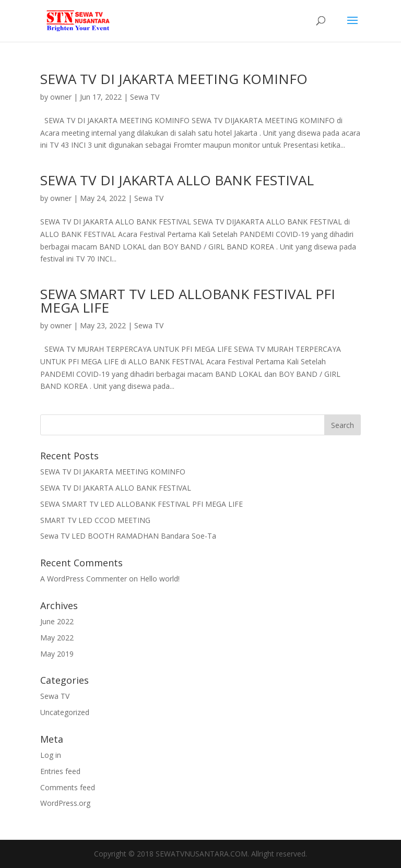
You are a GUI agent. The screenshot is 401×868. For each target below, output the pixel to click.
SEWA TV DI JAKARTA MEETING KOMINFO (174, 79)
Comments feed (68, 787)
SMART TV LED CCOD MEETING (95, 520)
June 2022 (57, 621)
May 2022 (57, 638)
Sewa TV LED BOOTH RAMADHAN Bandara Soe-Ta (128, 536)
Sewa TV (145, 97)
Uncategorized (65, 712)
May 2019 (57, 654)
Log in (51, 755)
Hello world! (160, 579)
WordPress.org (65, 803)
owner (61, 97)
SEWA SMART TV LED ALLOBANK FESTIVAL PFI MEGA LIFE (188, 301)
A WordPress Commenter (84, 579)
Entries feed (60, 771)
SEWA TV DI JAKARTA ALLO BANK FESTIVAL (177, 180)
